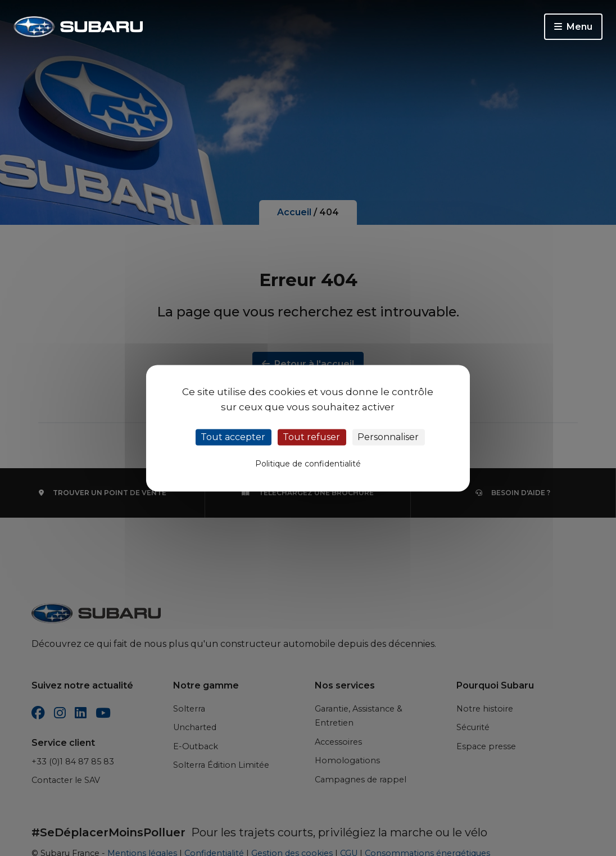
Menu (573, 27)
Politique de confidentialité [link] (308, 464)
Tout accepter (233, 437)
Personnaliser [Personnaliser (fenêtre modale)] (388, 437)
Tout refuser (311, 437)
